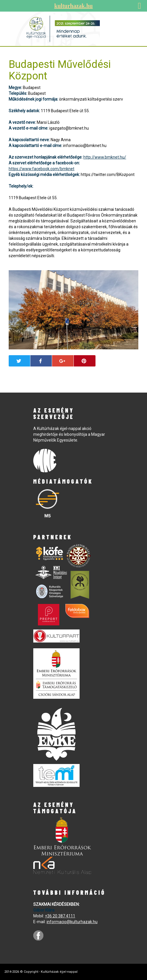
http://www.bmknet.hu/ (105, 157)
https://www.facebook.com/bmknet (42, 169)
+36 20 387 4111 (60, 916)
